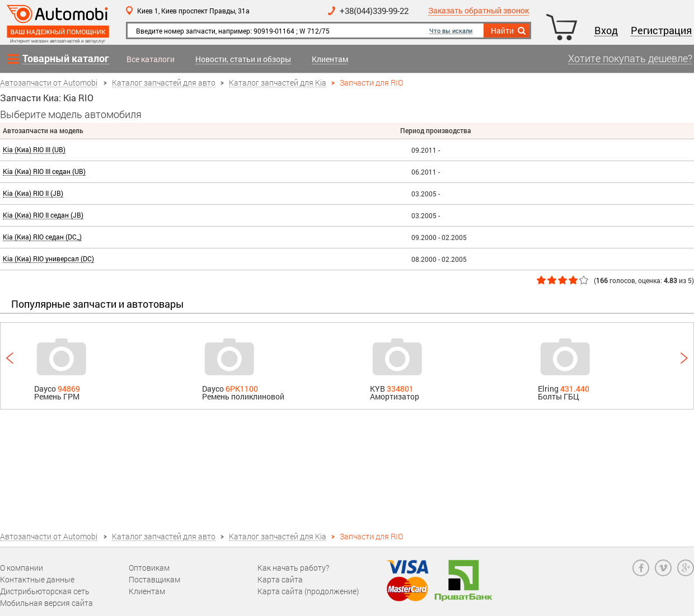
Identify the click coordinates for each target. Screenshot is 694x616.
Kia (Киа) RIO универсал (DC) (48, 259)
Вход (606, 31)
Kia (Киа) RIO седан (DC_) (42, 237)
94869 (69, 389)
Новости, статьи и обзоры (243, 60)
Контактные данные (37, 579)
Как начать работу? (293, 568)
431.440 (575, 389)
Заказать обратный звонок (479, 11)
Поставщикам (154, 579)
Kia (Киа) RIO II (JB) (33, 193)
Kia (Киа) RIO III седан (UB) (44, 171)
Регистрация (661, 31)
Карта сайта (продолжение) (308, 591)
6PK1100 (242, 389)
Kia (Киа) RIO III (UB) (34, 150)
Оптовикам (149, 568)
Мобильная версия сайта (46, 603)
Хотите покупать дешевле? (630, 59)
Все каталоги (151, 59)
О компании (22, 568)
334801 (400, 389)
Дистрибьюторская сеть (45, 591)
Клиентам (330, 60)
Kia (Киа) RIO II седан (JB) (43, 215)
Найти (509, 31)
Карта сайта (280, 579)
